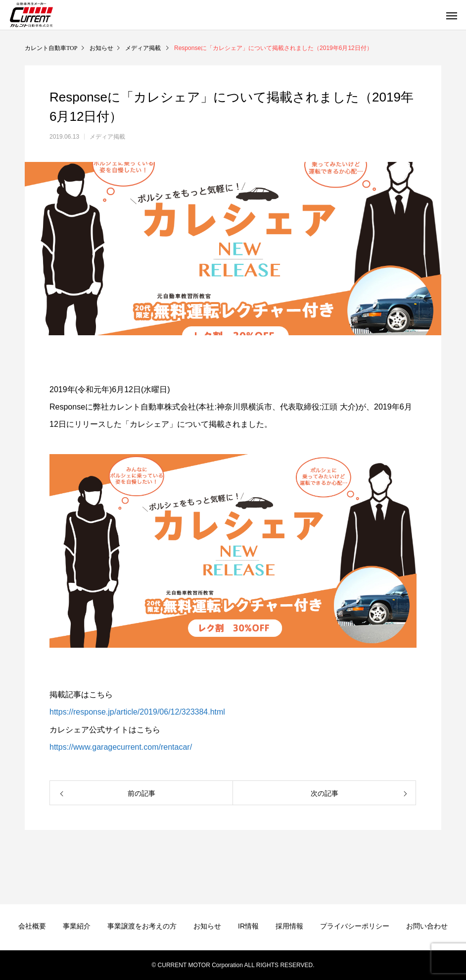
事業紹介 (77, 926)
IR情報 (248, 926)
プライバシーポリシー (355, 926)
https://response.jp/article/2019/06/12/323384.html (137, 712)
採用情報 (289, 926)
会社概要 (32, 926)
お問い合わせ (427, 926)
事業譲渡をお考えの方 (142, 926)
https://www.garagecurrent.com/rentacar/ (121, 747)
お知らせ (207, 926)
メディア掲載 (107, 137)
